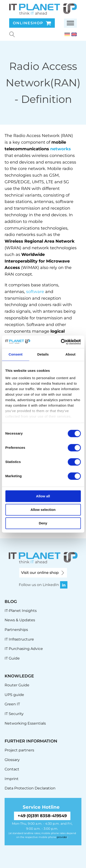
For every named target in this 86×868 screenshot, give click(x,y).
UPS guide (14, 695)
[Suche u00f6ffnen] (12, 34)
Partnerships (16, 630)
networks (61, 149)
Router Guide (17, 685)
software (35, 292)
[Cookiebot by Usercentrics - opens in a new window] (61, 342)
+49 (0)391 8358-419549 (42, 816)
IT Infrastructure (19, 639)
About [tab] (70, 354)
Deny (43, 523)
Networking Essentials (25, 723)
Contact (12, 769)
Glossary (12, 760)
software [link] (64, 202)
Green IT (12, 704)
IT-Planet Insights (21, 611)
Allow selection (43, 510)
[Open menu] (70, 23)
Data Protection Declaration (30, 788)
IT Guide (12, 658)
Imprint (12, 779)
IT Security (14, 714)
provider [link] (62, 837)
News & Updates (20, 620)
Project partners (19, 750)
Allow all (43, 496)
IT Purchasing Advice (24, 649)
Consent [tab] (15, 354)
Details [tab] (43, 354)
